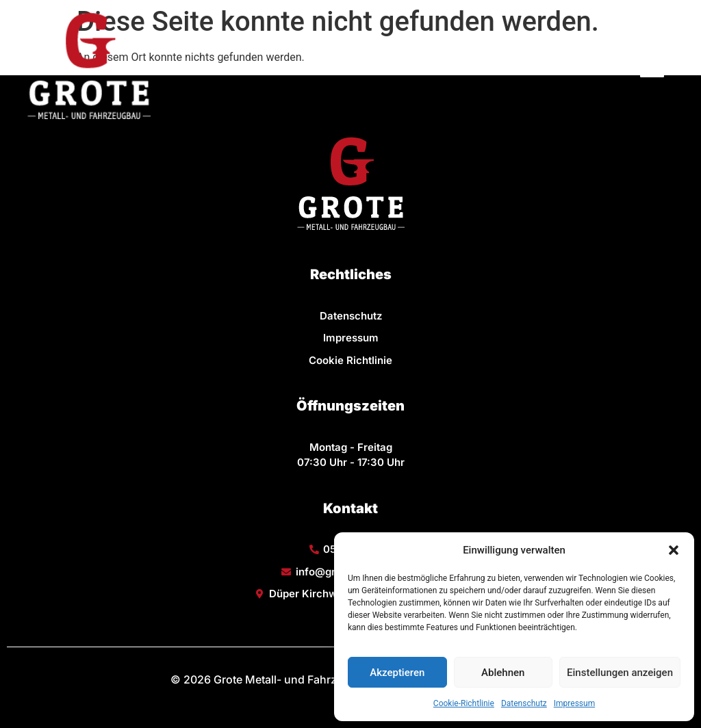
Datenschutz (524, 703)
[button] (674, 550)
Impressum (574, 703)
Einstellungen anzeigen (620, 673)
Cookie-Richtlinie (464, 703)
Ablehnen (503, 673)
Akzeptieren (397, 673)
